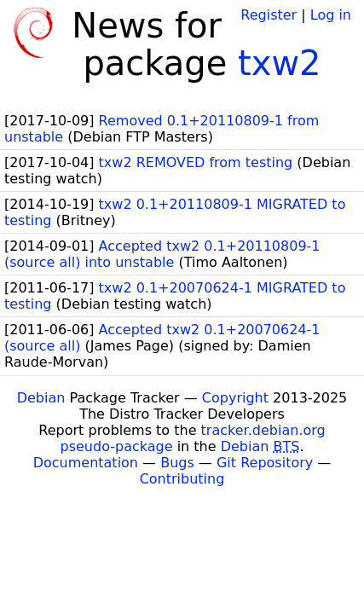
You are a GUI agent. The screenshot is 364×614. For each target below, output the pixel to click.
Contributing (182, 479)
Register (269, 15)
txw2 (280, 63)
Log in (331, 15)
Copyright (235, 398)
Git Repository (265, 463)
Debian (41, 398)
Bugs (177, 463)
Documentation (86, 463)
